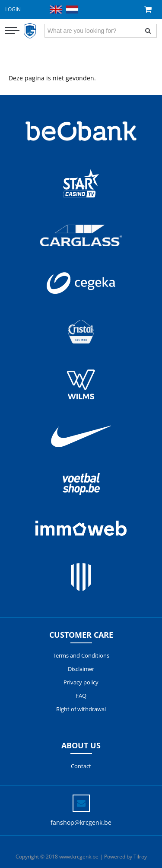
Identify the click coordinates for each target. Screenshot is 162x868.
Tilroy (140, 857)
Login (13, 9)
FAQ (81, 696)
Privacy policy (81, 682)
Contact (81, 766)
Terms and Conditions (81, 655)
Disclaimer (81, 669)
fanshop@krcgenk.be (81, 822)
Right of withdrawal (81, 709)
